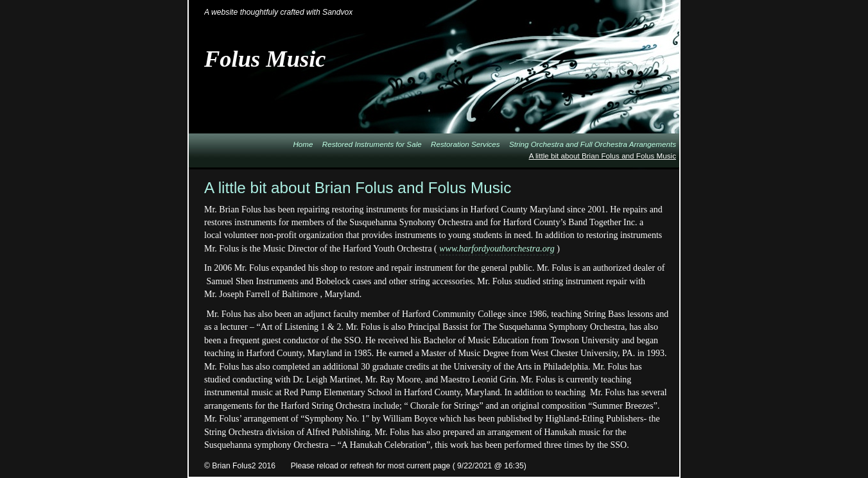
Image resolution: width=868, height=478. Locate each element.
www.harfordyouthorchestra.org (497, 249)
